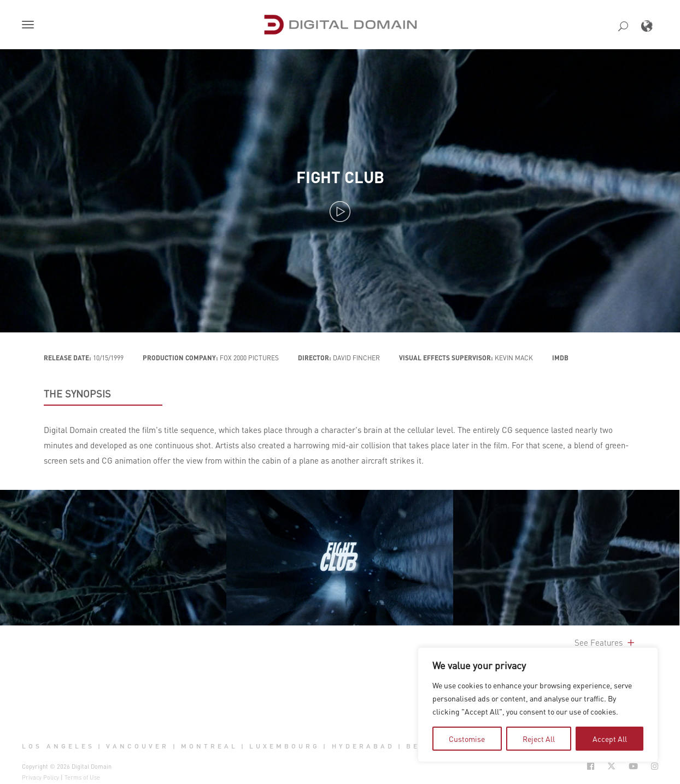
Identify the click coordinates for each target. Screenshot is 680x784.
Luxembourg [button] (285, 746)
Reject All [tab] (539, 739)
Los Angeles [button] (58, 746)
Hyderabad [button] (363, 746)
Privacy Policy (40, 777)
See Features (605, 642)
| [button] (100, 746)
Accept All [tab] (610, 739)
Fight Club (340, 177)
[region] (538, 705)
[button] (30, 26)
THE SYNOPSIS (77, 394)
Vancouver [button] (137, 746)
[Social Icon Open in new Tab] (591, 766)
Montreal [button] (209, 746)
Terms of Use (82, 777)
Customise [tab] (467, 739)
